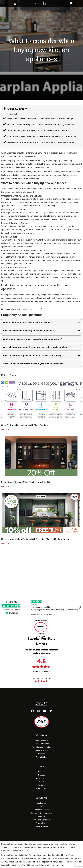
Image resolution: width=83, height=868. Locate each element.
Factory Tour (42, 778)
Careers (42, 775)
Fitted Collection (42, 740)
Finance (42, 816)
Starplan (41, 298)
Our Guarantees (42, 827)
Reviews (41, 785)
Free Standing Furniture (42, 747)
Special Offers (41, 757)
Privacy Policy (41, 823)
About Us (41, 772)
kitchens (26, 309)
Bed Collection (41, 750)
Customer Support (41, 810)
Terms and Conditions (42, 820)
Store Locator (41, 788)
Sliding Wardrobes (41, 744)
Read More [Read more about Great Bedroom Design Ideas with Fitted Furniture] (5, 429)
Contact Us (41, 803)
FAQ (41, 806)
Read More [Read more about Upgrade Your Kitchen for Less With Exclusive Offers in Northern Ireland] (5, 543)
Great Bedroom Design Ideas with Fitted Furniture (25, 425)
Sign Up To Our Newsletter (41, 813)
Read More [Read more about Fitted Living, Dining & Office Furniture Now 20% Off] (5, 486)
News (41, 782)
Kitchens (41, 754)
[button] (15, 4)
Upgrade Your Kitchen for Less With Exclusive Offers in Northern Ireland (35, 539)
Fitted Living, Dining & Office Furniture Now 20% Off (26, 482)
